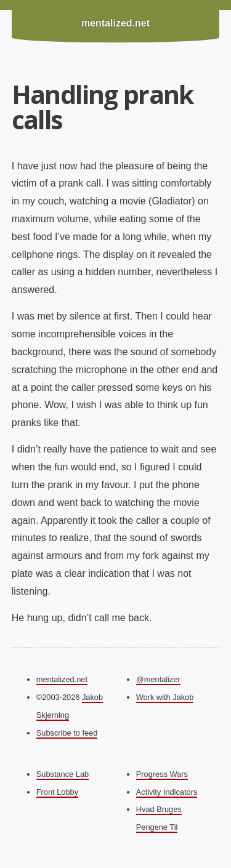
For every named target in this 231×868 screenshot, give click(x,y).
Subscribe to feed (67, 733)
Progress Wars (162, 774)
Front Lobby (57, 792)
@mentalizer (158, 679)
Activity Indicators (167, 792)
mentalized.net (115, 23)
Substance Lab (63, 774)
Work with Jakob (165, 697)
